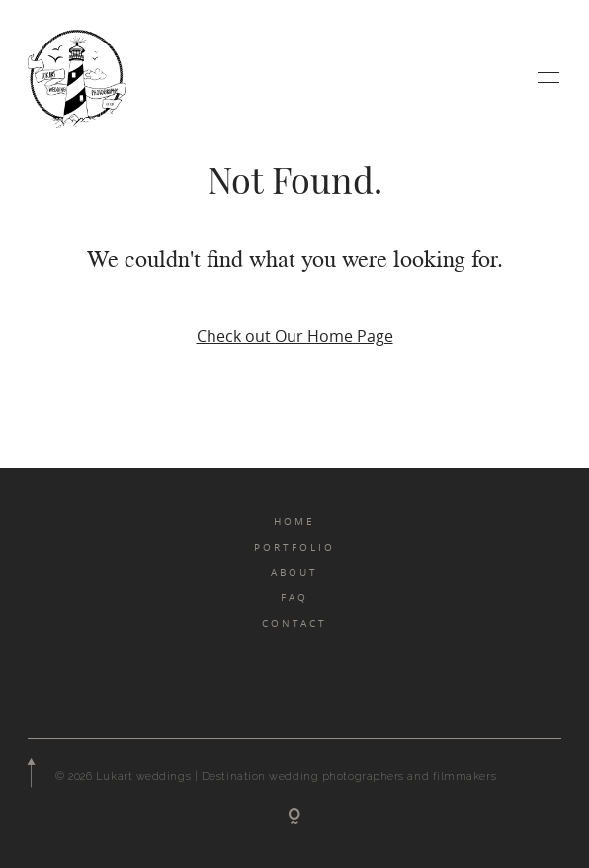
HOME (294, 521)
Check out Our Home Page (295, 336)
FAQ (294, 597)
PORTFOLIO (294, 547)
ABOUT (294, 572)
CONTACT (294, 623)
